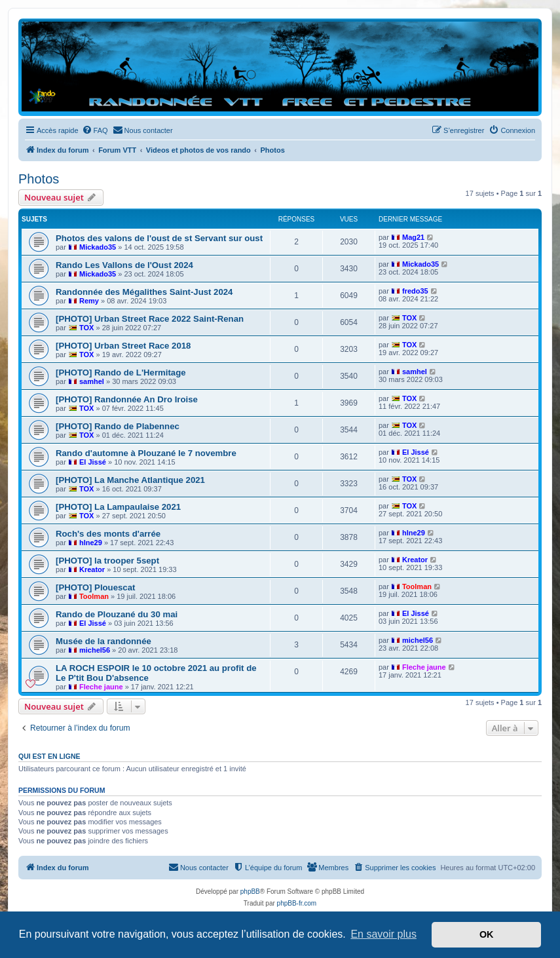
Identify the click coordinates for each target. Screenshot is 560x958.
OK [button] (487, 934)
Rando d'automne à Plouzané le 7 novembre (146, 453)
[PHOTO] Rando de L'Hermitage (121, 373)
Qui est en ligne (49, 756)
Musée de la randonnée (103, 641)
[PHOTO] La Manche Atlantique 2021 (130, 480)
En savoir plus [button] (383, 934)
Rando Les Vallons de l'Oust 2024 (124, 265)
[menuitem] (95, 130)
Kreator (92, 569)
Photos (39, 179)
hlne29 (91, 543)
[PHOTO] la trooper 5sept (107, 561)
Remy (89, 301)
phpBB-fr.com (297, 903)
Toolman (94, 596)
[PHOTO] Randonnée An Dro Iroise (127, 399)
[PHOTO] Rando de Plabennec (118, 426)
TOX (86, 328)
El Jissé (93, 462)
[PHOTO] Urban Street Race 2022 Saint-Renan (150, 319)
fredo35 (415, 291)
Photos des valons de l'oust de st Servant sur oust (159, 238)
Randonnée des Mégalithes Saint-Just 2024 (144, 292)
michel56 (95, 650)
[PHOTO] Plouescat (95, 587)
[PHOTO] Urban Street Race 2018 (123, 346)
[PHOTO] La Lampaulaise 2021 (118, 507)
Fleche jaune (101, 687)
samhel (92, 381)
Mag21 (413, 237)
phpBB (250, 891)
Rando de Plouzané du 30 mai (117, 614)
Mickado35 (98, 247)
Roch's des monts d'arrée (108, 534)
